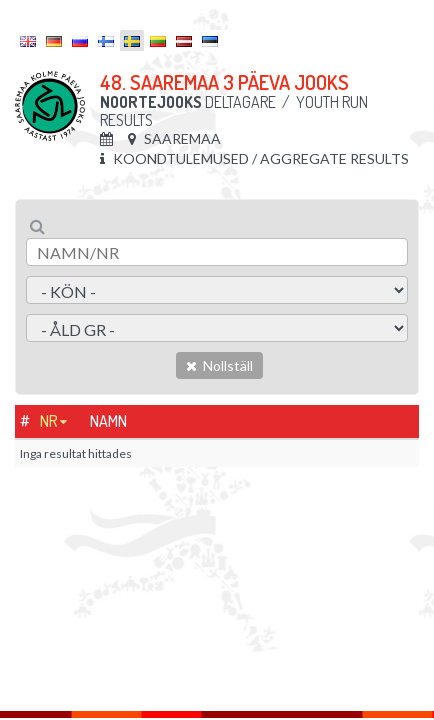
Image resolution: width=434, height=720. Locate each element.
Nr (49, 421)
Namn (108, 421)
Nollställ (219, 365)
